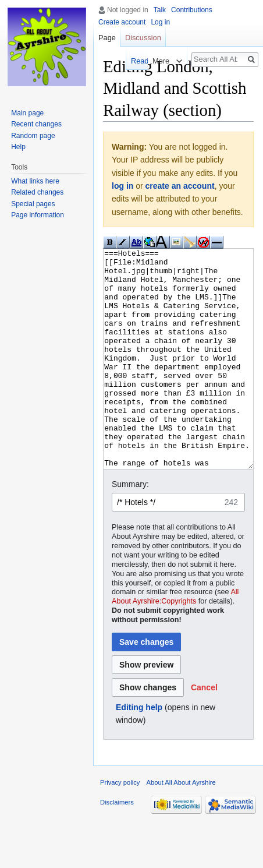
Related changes (37, 192)
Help (18, 147)
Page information (38, 215)
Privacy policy (120, 826)
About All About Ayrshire (181, 826)
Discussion (143, 38)
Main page (27, 113)
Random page (33, 136)
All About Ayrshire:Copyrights (175, 640)
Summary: (130, 528)
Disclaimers (117, 846)
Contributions (192, 10)
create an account (180, 186)
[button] (204, 731)
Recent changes (36, 124)
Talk (160, 10)
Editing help (139, 751)
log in (122, 186)
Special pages (33, 204)
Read (132, 61)
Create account (122, 22)
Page (107, 38)
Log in (160, 22)
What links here (35, 181)
